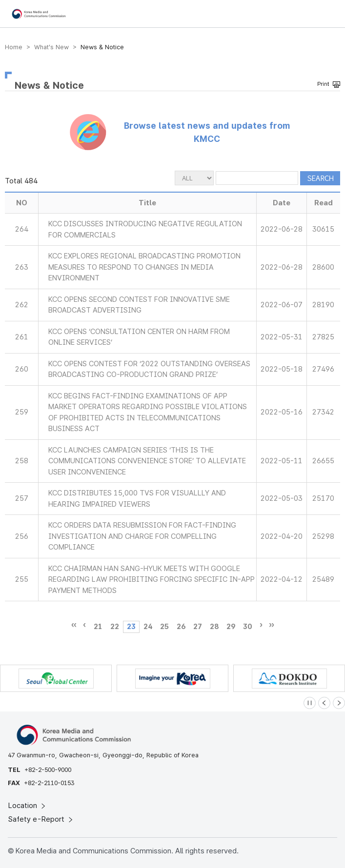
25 (164, 627)
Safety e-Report (41, 819)
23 (131, 627)
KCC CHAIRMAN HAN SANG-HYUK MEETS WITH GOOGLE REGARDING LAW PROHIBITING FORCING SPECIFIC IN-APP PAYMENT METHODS (152, 580)
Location (28, 806)
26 (181, 627)
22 (115, 627)
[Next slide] (339, 703)
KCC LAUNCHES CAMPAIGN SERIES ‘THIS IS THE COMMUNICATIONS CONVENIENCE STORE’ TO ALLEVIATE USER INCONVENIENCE (147, 461)
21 (98, 627)
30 (247, 627)
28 (214, 627)
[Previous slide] (324, 703)
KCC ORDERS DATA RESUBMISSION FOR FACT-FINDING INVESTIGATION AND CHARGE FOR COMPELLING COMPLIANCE (142, 536)
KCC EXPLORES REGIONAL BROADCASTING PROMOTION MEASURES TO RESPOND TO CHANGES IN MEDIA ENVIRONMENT (144, 267)
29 (231, 627)
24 (148, 627)
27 (198, 627)
